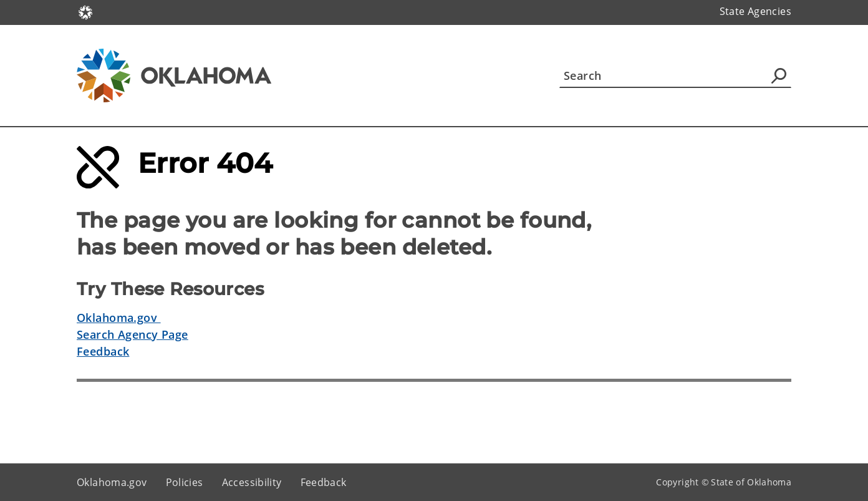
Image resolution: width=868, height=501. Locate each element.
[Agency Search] (779, 75)
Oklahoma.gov (119, 318)
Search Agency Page (133, 334)
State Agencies (755, 11)
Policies (185, 482)
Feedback (103, 351)
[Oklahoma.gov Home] (85, 12)
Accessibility (252, 482)
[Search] (675, 75)
